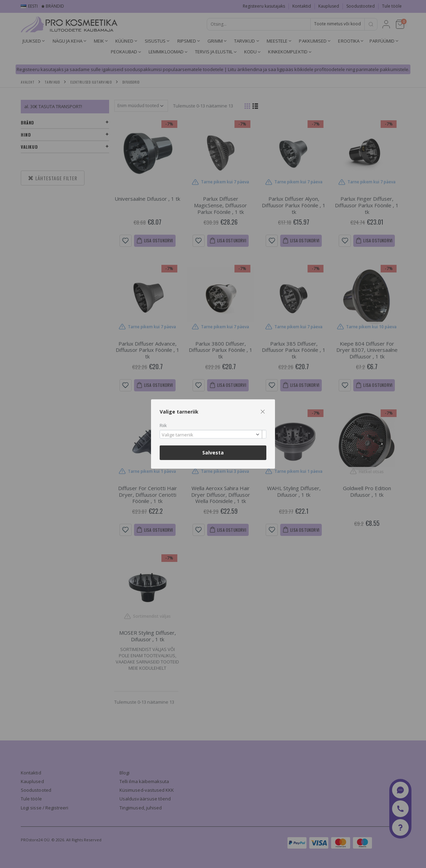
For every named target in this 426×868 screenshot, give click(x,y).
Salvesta (213, 453)
